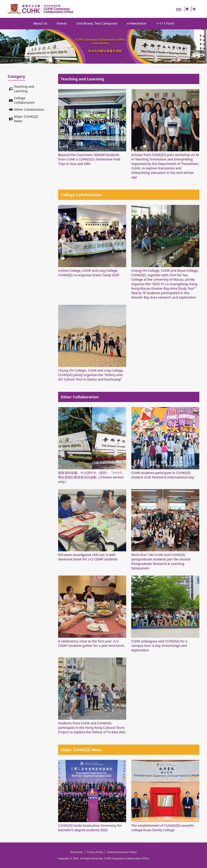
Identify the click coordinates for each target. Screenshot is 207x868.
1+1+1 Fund (165, 23)
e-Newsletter (137, 23)
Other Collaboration (29, 109)
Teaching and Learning (24, 89)
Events (62, 23)
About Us (40, 23)
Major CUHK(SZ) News (26, 119)
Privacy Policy (95, 852)
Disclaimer (77, 852)
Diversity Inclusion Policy (122, 852)
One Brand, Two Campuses (97, 23)
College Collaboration (24, 100)
